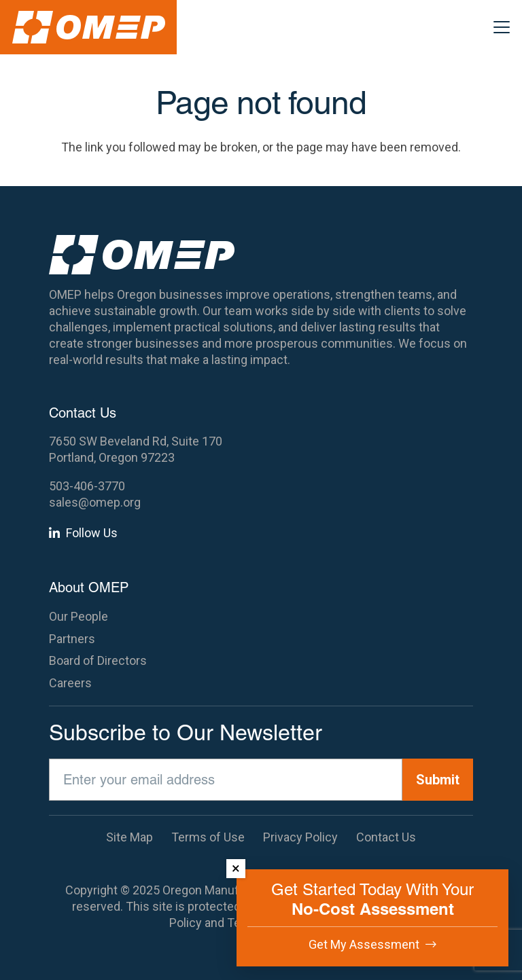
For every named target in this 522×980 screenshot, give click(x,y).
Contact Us (386, 837)
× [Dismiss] (236, 868)
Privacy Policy (300, 837)
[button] (502, 27)
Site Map (129, 837)
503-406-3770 (87, 486)
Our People (79, 616)
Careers (70, 683)
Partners (72, 639)
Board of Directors (98, 660)
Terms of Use (208, 837)
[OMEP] (89, 27)
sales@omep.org (95, 502)
